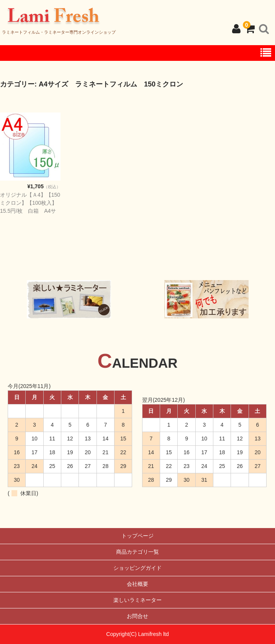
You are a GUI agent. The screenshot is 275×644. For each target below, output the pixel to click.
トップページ (137, 536)
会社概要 (137, 584)
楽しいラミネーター (137, 600)
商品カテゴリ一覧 (137, 552)
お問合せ (137, 616)
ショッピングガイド (137, 568)
